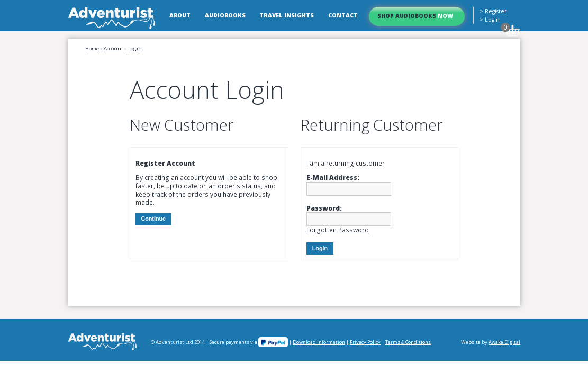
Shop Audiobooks (415, 16)
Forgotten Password (338, 230)
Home (92, 48)
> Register (493, 11)
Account (114, 48)
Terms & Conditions (408, 342)
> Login (490, 20)
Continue (153, 219)
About (180, 15)
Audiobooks (225, 15)
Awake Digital (504, 342)
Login (135, 48)
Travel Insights (287, 15)
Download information (319, 342)
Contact (343, 15)
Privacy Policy (365, 342)
